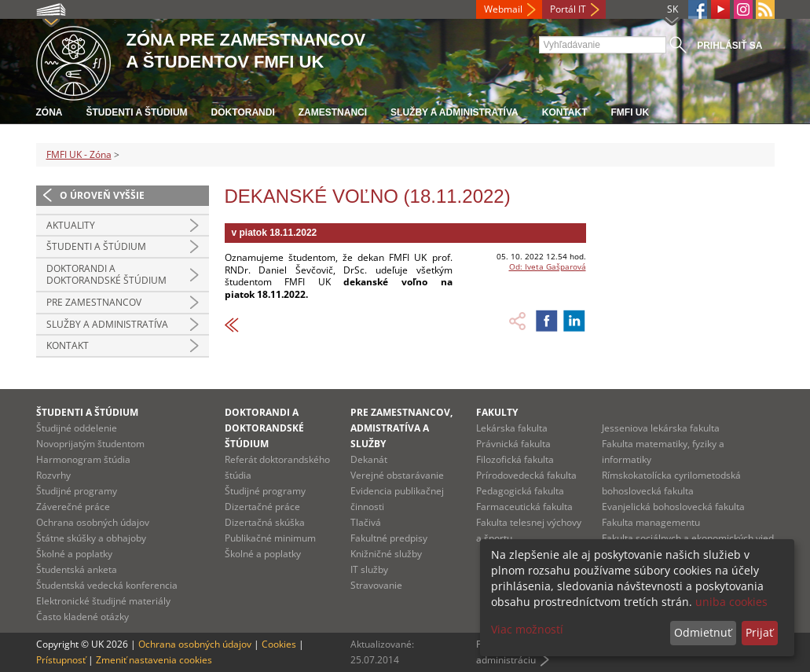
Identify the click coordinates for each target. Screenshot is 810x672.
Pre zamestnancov (94, 302)
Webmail (503, 9)
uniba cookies (731, 602)
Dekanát (369, 459)
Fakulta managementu (651, 522)
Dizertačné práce (262, 507)
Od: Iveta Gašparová (548, 266)
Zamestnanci (333, 112)
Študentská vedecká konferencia (107, 585)
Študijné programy (77, 491)
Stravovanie (376, 585)
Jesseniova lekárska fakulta (661, 428)
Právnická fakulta (513, 444)
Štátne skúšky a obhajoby (91, 538)
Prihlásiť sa (729, 46)
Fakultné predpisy (389, 538)
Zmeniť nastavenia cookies (154, 660)
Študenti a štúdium (137, 112)
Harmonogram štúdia (83, 459)
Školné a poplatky (74, 554)
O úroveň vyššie (102, 195)
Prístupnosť (61, 660)
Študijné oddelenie (77, 428)
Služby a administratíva (454, 112)
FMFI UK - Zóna (79, 154)
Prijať (759, 632)
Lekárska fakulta (512, 428)
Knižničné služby (386, 554)
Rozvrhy (53, 475)
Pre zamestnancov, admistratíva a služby (401, 428)
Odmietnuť (703, 632)
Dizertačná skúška (265, 522)
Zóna (49, 112)
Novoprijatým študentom (90, 444)
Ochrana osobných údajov (93, 522)
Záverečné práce (73, 507)
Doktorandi (243, 112)
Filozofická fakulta (515, 459)
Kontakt (565, 112)
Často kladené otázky (82, 617)
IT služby (369, 569)
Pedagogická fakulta (520, 491)
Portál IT (568, 9)
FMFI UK (630, 112)
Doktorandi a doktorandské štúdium (106, 275)
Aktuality (71, 225)
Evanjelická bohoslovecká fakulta (673, 507)
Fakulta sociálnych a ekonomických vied (688, 538)
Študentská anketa (77, 569)
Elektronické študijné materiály (103, 601)
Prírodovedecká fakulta (526, 475)
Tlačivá (366, 522)
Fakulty (497, 412)
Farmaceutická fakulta (524, 507)
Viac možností (527, 629)
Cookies (279, 644)
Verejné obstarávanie (397, 475)
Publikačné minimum (270, 538)
